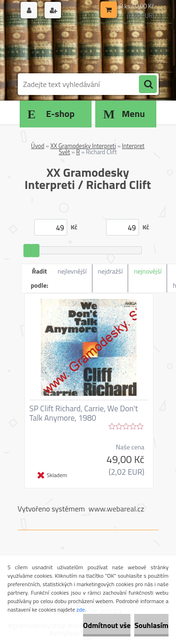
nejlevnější (72, 271)
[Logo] (82, 46)
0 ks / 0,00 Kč (137, 6)
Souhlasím (151, 625)
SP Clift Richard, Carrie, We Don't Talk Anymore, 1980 (84, 413)
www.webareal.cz (116, 509)
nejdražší (111, 271)
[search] (148, 85)
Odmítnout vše (107, 625)
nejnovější (148, 271)
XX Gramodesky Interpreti (83, 146)
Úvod (38, 146)
